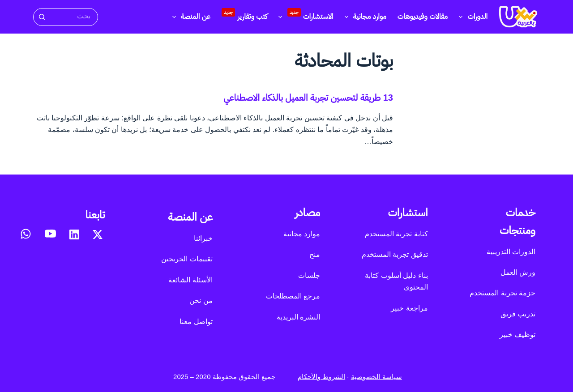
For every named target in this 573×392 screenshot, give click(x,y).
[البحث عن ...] (73, 16)
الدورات (471, 17)
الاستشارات (304, 15)
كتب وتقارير (244, 14)
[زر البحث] (41, 17)
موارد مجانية (364, 17)
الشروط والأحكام (321, 377)
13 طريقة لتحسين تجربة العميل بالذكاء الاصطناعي (308, 98)
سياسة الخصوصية (376, 377)
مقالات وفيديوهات (423, 16)
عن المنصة (190, 17)
